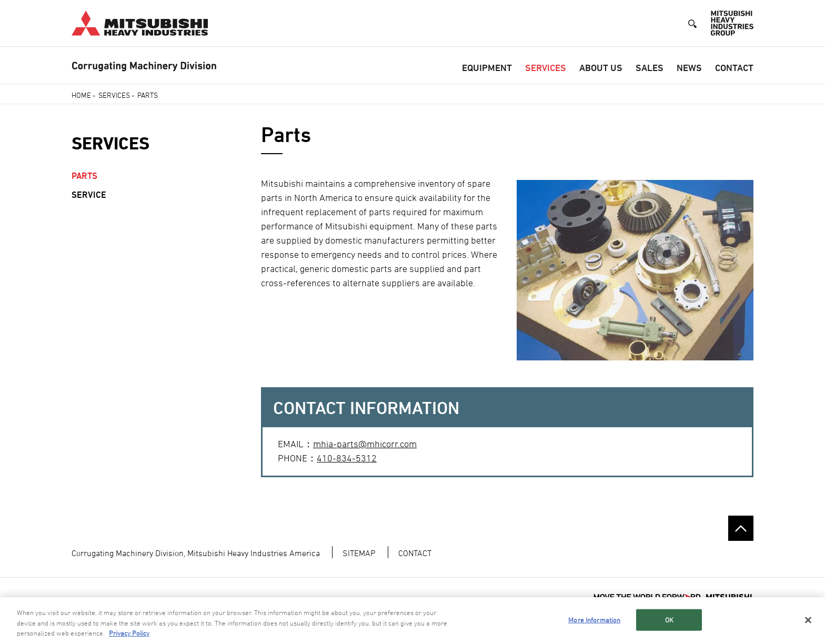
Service (89, 195)
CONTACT (415, 553)
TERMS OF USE (95, 600)
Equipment (487, 68)
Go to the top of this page (741, 528)
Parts (84, 176)
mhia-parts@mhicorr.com (365, 444)
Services (546, 68)
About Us (601, 68)
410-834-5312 (347, 458)
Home (81, 95)
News (689, 68)
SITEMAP (359, 553)
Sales (650, 68)
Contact (734, 68)
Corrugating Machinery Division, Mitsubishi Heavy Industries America (196, 553)
